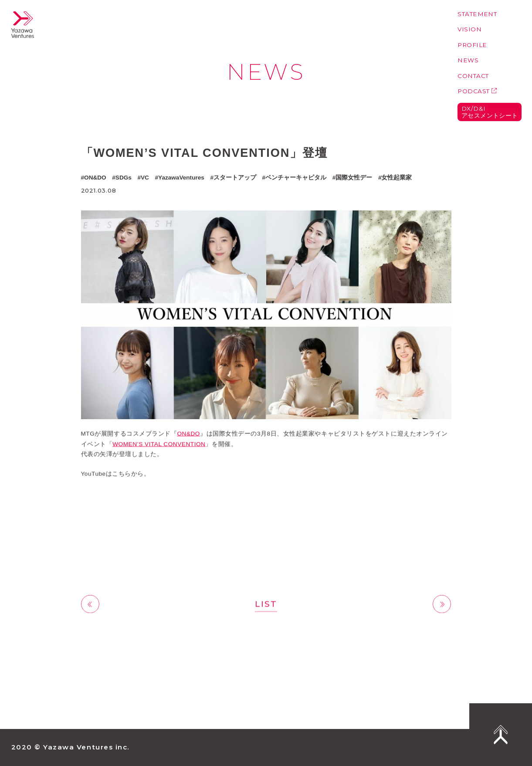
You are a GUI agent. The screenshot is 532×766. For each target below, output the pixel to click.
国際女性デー (354, 178)
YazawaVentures (181, 178)
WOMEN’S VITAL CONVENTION (159, 446)
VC (145, 178)
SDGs (124, 178)
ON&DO (95, 178)
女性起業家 (396, 178)
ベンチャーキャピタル (296, 178)
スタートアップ (235, 178)
